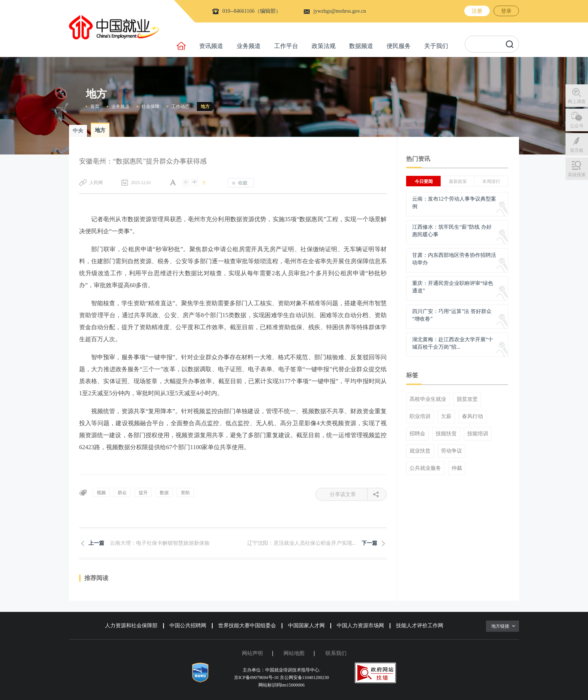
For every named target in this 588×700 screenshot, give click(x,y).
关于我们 (436, 46)
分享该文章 (349, 494)
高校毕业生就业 (428, 399)
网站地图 (294, 653)
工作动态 (180, 106)
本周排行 (491, 181)
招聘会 (417, 434)
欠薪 (446, 417)
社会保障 (150, 106)
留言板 (577, 150)
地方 (205, 106)
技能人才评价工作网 (420, 626)
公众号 (577, 126)
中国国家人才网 (306, 626)
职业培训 (420, 417)
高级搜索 (577, 175)
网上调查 (577, 102)
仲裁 (457, 468)
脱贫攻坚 (467, 399)
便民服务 (399, 46)
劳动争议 (451, 451)
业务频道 (249, 46)
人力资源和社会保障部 (131, 626)
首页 (95, 106)
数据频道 (361, 46)
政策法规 (324, 46)
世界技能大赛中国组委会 (247, 626)
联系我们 (336, 653)
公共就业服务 (425, 468)
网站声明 (252, 653)
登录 (506, 11)
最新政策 (458, 181)
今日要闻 (424, 181)
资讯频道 (211, 46)
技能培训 (478, 434)
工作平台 (286, 46)
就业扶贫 (420, 451)
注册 (477, 11)
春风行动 (472, 417)
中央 (78, 131)
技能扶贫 (446, 434)
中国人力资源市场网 (360, 626)
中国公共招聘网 (188, 626)
